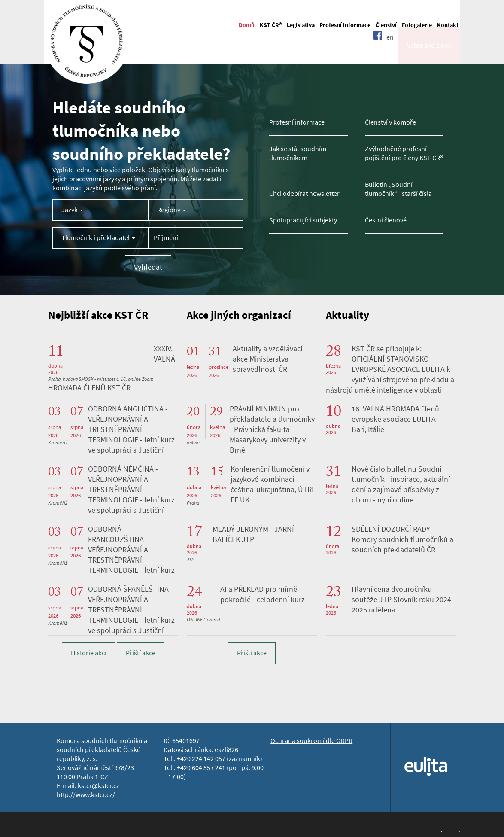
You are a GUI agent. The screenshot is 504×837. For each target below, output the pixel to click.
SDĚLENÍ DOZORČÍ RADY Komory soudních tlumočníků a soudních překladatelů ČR (402, 539)
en (390, 53)
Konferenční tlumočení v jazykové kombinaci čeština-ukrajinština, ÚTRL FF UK (273, 484)
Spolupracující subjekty (303, 220)
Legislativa (301, 25)
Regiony (172, 210)
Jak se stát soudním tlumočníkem (298, 153)
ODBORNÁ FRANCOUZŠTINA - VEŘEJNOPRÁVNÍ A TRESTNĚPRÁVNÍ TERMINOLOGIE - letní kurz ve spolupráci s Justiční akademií (111, 555)
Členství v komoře (390, 122)
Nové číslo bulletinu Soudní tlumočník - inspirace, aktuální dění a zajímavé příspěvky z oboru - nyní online (401, 484)
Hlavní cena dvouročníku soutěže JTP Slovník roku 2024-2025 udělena (403, 600)
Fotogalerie (417, 25)
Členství (386, 25)
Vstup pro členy (429, 53)
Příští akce (141, 653)
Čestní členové (386, 220)
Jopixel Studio (450, 831)
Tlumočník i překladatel (98, 238)
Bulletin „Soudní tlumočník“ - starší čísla (398, 189)
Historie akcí (89, 653)
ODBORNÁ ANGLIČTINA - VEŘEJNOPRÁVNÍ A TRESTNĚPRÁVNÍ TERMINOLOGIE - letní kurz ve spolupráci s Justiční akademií (111, 435)
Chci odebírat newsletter (304, 193)
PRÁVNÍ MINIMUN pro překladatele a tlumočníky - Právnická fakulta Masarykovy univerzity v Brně (272, 429)
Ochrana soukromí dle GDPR (311, 741)
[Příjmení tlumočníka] (196, 238)
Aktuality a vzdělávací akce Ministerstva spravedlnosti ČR (267, 359)
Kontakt (448, 25)
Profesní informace (345, 25)
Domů (247, 25)
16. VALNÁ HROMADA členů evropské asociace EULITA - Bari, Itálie (396, 419)
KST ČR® (271, 25)
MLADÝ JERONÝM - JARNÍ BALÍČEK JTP (253, 534)
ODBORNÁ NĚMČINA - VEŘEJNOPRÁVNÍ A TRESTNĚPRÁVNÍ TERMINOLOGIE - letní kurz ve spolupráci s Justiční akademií (111, 495)
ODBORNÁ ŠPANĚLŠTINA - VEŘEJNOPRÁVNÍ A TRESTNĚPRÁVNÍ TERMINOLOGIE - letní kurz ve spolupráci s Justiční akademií (111, 615)
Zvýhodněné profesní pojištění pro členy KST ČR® (404, 153)
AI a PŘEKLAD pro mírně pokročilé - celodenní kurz (263, 594)
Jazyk (72, 210)
